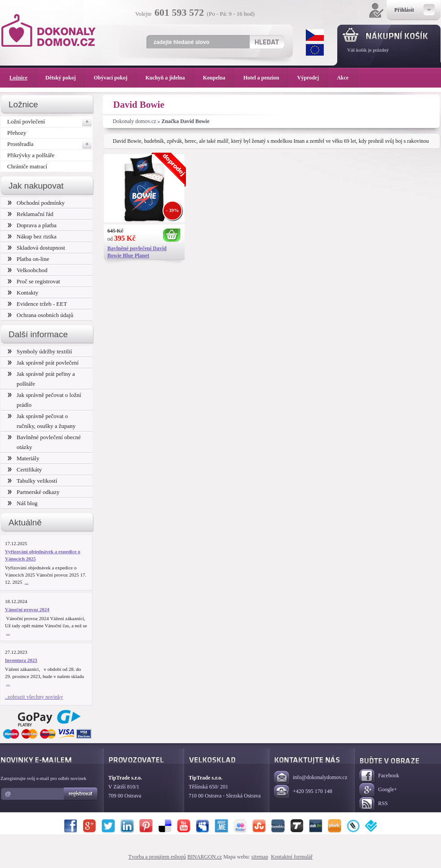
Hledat (267, 42)
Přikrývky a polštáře (31, 155)
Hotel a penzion (266, 78)
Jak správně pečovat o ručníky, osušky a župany (42, 421)
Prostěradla (50, 144)
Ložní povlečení (50, 122)
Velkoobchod (28, 270)
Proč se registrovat (34, 281)
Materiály (23, 458)
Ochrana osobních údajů (40, 315)
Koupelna (219, 78)
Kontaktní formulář (292, 857)
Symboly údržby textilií (40, 351)
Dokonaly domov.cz (135, 121)
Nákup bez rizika (32, 236)
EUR (315, 50)
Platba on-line (28, 259)
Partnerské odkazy (34, 492)
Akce (344, 78)
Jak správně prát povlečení (43, 363)
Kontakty (23, 293)
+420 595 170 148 (303, 792)
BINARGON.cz (205, 857)
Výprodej (313, 78)
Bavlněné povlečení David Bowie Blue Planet (137, 252)
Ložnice (23, 78)
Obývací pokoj (115, 78)
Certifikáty (25, 469)
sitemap (260, 857)
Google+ (378, 790)
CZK (315, 35)
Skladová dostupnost (36, 248)
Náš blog (23, 503)
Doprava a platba (32, 225)
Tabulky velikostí (32, 481)
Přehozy (17, 133)
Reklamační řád (31, 214)
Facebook (379, 776)
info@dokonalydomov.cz (311, 778)
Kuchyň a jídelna (170, 78)
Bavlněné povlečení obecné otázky (44, 442)
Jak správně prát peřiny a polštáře (41, 379)
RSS (373, 804)
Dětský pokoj (65, 78)
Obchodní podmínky (36, 203)
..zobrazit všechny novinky (34, 697)
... (26, 582)
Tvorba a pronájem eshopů (157, 857)
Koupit (172, 236)
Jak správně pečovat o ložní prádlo (44, 400)
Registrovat (81, 794)
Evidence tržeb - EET (37, 304)
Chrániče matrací (27, 166)
